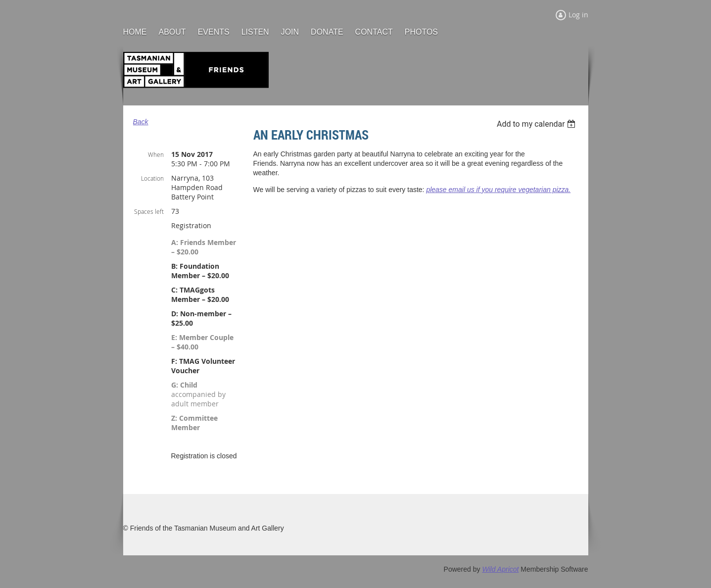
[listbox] (538, 124)
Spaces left (149, 211)
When (156, 154)
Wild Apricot (500, 569)
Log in (578, 15)
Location (152, 178)
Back (141, 122)
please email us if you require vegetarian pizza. (498, 190)
